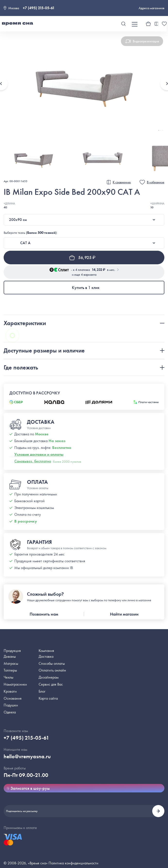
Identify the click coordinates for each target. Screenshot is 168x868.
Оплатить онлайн (52, 670)
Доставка (46, 656)
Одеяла (10, 712)
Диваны (10, 656)
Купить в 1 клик (86, 287)
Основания (13, 698)
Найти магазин (124, 614)
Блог (42, 691)
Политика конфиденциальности (73, 863)
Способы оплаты (52, 663)
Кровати (10, 691)
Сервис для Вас (51, 684)
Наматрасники (15, 684)
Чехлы (8, 677)
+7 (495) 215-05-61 (39, 8)
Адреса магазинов (151, 8)
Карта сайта (48, 698)
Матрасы (11, 663)
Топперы (10, 670)
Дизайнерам (49, 677)
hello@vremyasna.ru (27, 756)
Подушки (11, 705)
